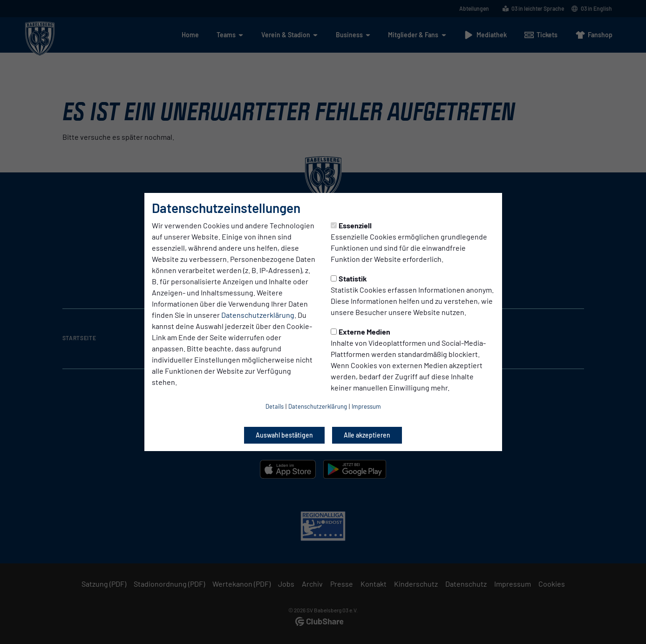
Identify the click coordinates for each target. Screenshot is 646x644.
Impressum (366, 406)
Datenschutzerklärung (258, 315)
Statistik (349, 278)
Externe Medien (360, 332)
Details (275, 406)
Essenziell (351, 225)
